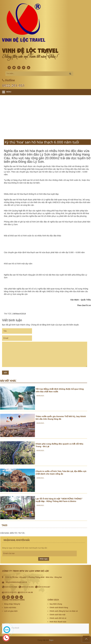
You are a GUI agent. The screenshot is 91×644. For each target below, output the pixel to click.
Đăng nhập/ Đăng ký (12, 604)
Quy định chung (56, 604)
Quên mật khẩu (10, 608)
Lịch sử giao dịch (11, 611)
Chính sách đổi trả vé (58, 618)
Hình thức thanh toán (58, 622)
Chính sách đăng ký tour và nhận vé (64, 611)
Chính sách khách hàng (59, 608)
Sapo (51, 640)
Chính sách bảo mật (57, 615)
